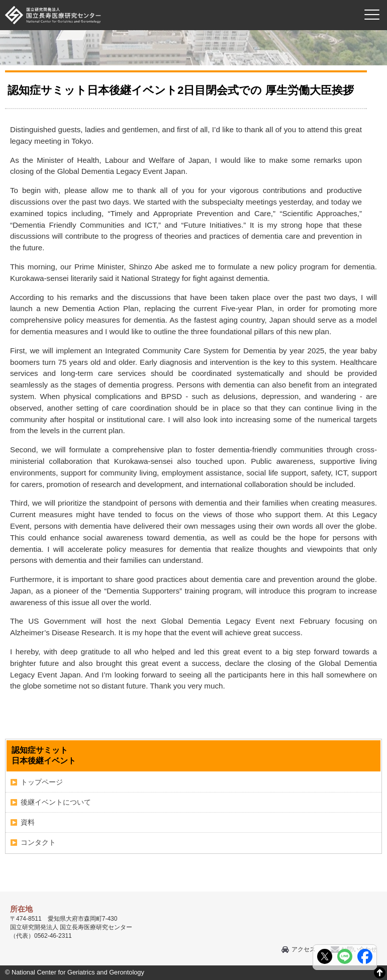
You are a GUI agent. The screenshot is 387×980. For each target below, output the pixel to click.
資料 (28, 822)
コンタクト (38, 842)
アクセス (304, 949)
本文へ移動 (173, 0)
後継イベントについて (56, 802)
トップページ (42, 782)
